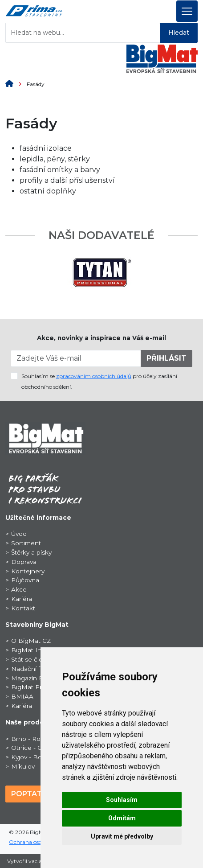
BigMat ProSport (37, 687)
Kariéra (22, 599)
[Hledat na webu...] (83, 33)
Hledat (179, 33)
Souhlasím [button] (122, 800)
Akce (19, 589)
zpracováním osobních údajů (94, 376)
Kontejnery (28, 571)
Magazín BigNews (39, 678)
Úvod (19, 534)
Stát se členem (34, 659)
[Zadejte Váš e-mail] (76, 358)
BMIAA (22, 696)
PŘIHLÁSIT (166, 358)
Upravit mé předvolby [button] (122, 836)
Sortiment (26, 543)
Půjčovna (25, 580)
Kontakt (23, 608)
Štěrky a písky (31, 552)
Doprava (24, 562)
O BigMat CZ (31, 641)
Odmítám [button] (122, 818)
